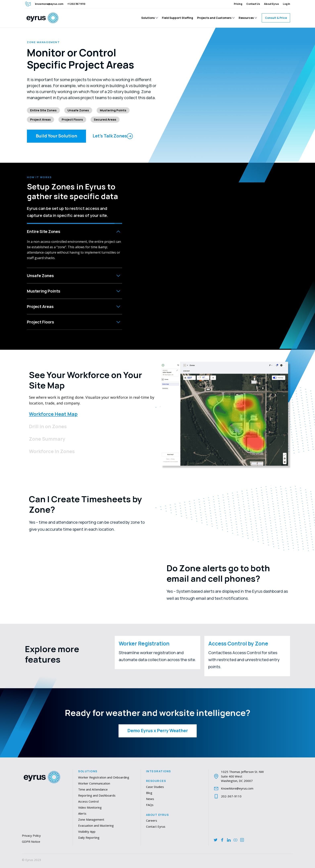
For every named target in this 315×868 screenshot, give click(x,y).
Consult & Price (276, 18)
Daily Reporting (89, 838)
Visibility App (87, 831)
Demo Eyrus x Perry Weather (158, 731)
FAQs (150, 805)
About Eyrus (157, 815)
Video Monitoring (90, 807)
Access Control (88, 801)
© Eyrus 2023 (32, 860)
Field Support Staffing (177, 18)
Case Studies (155, 787)
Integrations (159, 771)
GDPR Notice (31, 842)
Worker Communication (94, 783)
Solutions (88, 771)
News (150, 799)
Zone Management (91, 819)
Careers (152, 820)
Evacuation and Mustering (96, 825)
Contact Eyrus (156, 826)
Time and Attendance (93, 789)
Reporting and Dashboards (97, 795)
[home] (42, 18)
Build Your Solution (56, 136)
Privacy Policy (31, 835)
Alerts (82, 813)
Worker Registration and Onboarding (104, 777)
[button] (150, 18)
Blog (149, 793)
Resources (156, 781)
